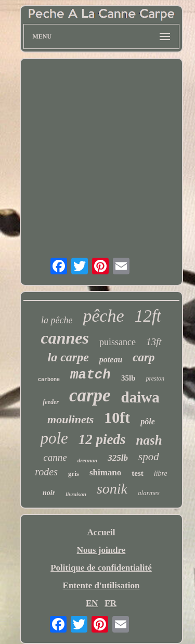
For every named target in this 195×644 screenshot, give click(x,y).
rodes (46, 472)
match (90, 375)
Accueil (101, 532)
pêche (103, 316)
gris (74, 473)
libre (161, 473)
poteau (111, 359)
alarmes (149, 493)
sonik (112, 489)
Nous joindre (101, 550)
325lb (118, 458)
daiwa (140, 397)
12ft (148, 316)
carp (144, 357)
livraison (76, 494)
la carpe (68, 357)
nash (149, 440)
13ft (154, 342)
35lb (128, 378)
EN (92, 603)
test (138, 473)
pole (54, 438)
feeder (51, 402)
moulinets (70, 419)
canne (55, 457)
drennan (88, 460)
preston (155, 378)
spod (149, 457)
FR (110, 603)
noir (49, 493)
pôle (148, 421)
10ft (117, 417)
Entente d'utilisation (101, 585)
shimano (105, 472)
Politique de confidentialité (101, 568)
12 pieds (102, 439)
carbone (49, 380)
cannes (65, 338)
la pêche (57, 320)
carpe (90, 395)
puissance (118, 342)
